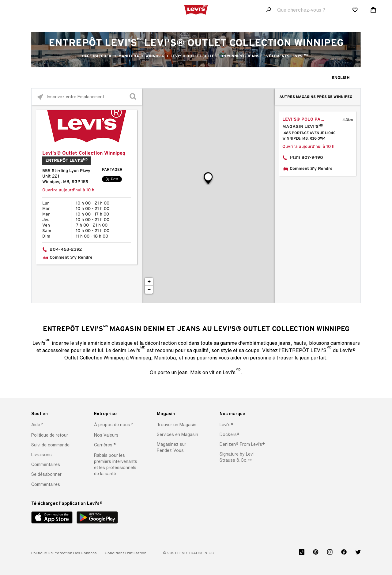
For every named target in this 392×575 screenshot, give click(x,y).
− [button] (149, 290)
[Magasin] (180, 414)
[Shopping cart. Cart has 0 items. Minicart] (373, 10)
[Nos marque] (243, 414)
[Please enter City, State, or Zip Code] (87, 97)
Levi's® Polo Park (305, 119)
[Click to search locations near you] (40, 97)
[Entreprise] (118, 414)
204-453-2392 (66, 250)
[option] (55, 425)
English (341, 78)
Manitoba (129, 56)
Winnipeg (155, 56)
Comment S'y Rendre (71, 257)
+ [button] (149, 282)
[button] (50, 435)
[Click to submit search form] (133, 97)
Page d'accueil (97, 56)
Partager (112, 170)
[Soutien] (55, 414)
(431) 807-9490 (306, 158)
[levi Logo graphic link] (196, 9)
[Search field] (307, 10)
